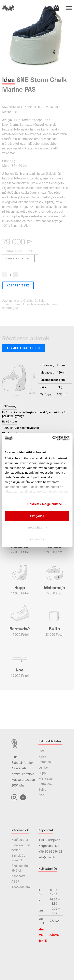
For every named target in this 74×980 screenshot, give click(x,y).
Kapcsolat (18, 876)
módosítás (37, 527)
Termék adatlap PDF (24, 348)
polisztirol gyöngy (13, 416)
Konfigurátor (20, 840)
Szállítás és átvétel (20, 868)
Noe (41, 795)
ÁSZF (15, 882)
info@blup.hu (47, 857)
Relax (42, 756)
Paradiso (45, 762)
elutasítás (37, 539)
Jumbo (43, 767)
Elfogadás (37, 516)
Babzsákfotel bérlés (21, 848)
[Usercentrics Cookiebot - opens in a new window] (53, 438)
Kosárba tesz (18, 285)
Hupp (42, 773)
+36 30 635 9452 (50, 852)
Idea (42, 751)
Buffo (42, 790)
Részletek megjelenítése (45, 504)
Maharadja (45, 779)
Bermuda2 (45, 784)
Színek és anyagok (18, 858)
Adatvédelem (21, 887)
